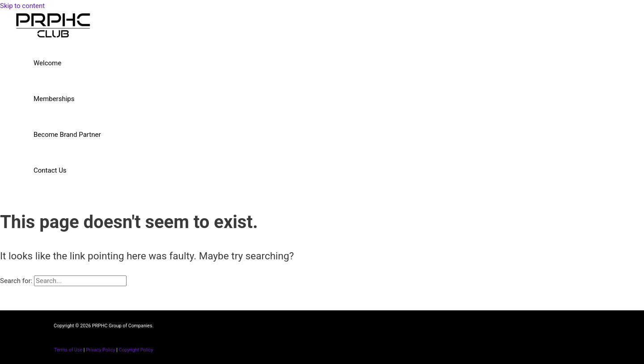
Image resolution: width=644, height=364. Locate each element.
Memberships (54, 99)
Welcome (47, 63)
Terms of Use (68, 350)
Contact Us (50, 170)
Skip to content (22, 6)
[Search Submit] (138, 281)
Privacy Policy (101, 350)
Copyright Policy (136, 350)
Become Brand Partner (67, 135)
